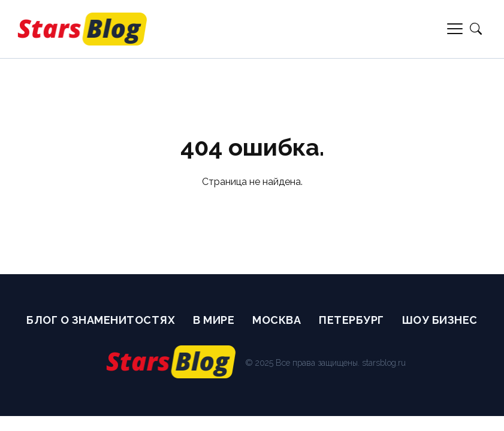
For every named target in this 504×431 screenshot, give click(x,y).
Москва (277, 320)
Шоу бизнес (440, 320)
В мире (214, 320)
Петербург (351, 320)
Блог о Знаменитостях (101, 320)
